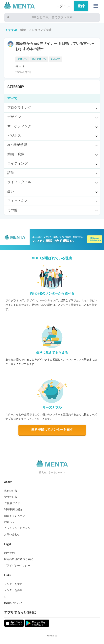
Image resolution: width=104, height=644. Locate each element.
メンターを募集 (13, 590)
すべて (12, 99)
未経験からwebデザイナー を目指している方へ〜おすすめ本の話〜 (55, 46)
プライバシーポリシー (17, 566)
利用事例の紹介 (13, 509)
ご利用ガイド (12, 503)
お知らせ (9, 522)
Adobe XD (55, 59)
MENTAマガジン (13, 603)
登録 (81, 6)
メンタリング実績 (40, 30)
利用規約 (9, 553)
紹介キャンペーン (15, 516)
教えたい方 (11, 491)
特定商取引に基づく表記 (19, 559)
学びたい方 (11, 497)
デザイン (22, 59)
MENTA (53, 636)
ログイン (63, 6)
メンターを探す (13, 584)
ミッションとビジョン (17, 528)
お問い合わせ (12, 535)
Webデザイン (39, 59)
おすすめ (11, 30)
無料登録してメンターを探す (52, 430)
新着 (23, 30)
